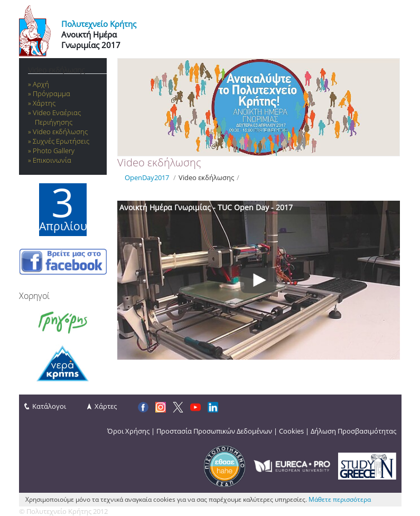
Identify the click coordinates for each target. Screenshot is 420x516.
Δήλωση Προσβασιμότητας (353, 431)
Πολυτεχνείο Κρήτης (99, 24)
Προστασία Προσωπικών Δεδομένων (214, 431)
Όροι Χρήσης (128, 431)
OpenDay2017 (147, 177)
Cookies (291, 431)
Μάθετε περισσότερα (340, 499)
